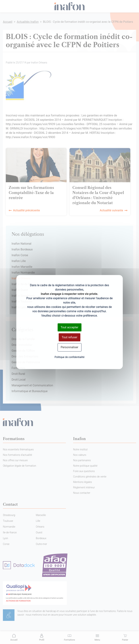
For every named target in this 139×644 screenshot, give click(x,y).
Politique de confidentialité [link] (69, 357)
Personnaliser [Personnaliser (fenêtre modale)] (69, 347)
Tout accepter (69, 327)
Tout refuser (69, 337)
